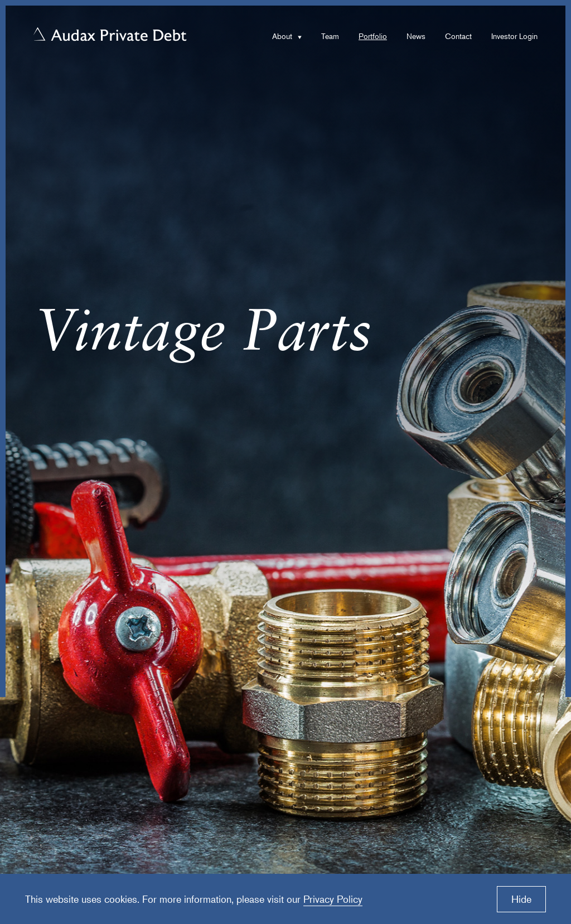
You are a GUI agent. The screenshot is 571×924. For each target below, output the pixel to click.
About (282, 36)
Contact (458, 36)
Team (330, 36)
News (416, 36)
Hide (521, 899)
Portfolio (373, 36)
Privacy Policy (333, 899)
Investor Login (514, 36)
